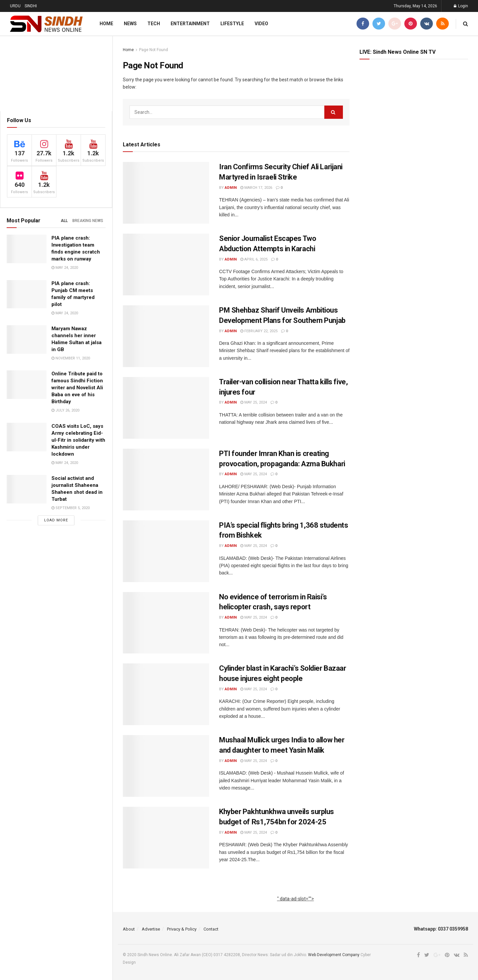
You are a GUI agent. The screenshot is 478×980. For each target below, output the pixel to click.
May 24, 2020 (65, 268)
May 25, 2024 (254, 402)
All (64, 221)
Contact (211, 929)
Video (261, 24)
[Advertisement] (296, 906)
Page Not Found (154, 50)
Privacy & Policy (182, 929)
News (130, 24)
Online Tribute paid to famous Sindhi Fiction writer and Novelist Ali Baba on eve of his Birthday (77, 388)
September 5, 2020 (71, 508)
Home (106, 24)
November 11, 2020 (71, 358)
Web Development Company (334, 955)
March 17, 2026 (256, 188)
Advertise (151, 929)
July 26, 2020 (65, 410)
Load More (56, 520)
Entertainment (190, 24)
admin (231, 188)
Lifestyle (232, 24)
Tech (154, 24)
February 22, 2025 (259, 331)
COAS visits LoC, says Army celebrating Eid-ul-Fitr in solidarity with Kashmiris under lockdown (78, 440)
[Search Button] (334, 112)
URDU (15, 6)
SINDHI (31, 6)
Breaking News (88, 221)
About (129, 929)
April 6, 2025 (254, 259)
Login (461, 6)
